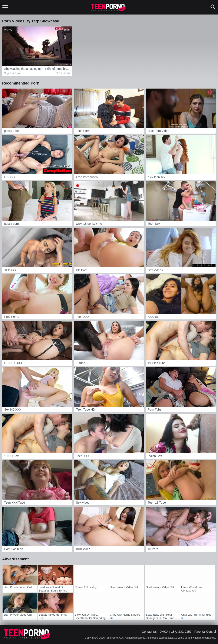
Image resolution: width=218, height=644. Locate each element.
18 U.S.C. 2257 (181, 632)
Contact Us (149, 632)
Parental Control (205, 632)
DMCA (164, 632)
